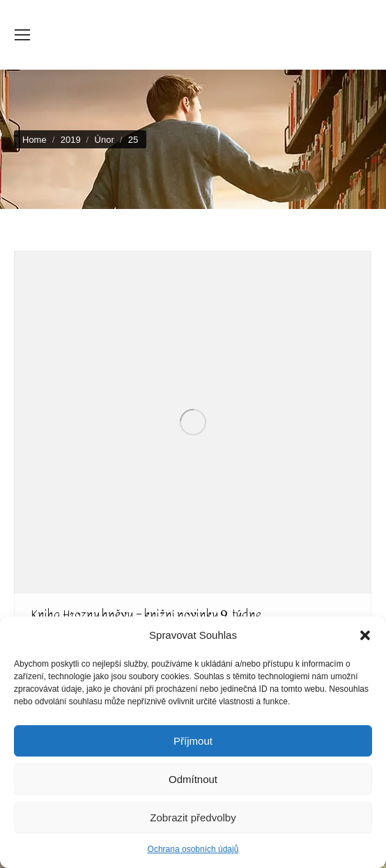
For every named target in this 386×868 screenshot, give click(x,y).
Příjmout (193, 741)
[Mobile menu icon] (22, 35)
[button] (365, 635)
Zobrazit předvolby (193, 817)
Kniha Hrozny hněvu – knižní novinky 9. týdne (146, 614)
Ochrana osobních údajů (193, 849)
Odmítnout (193, 779)
